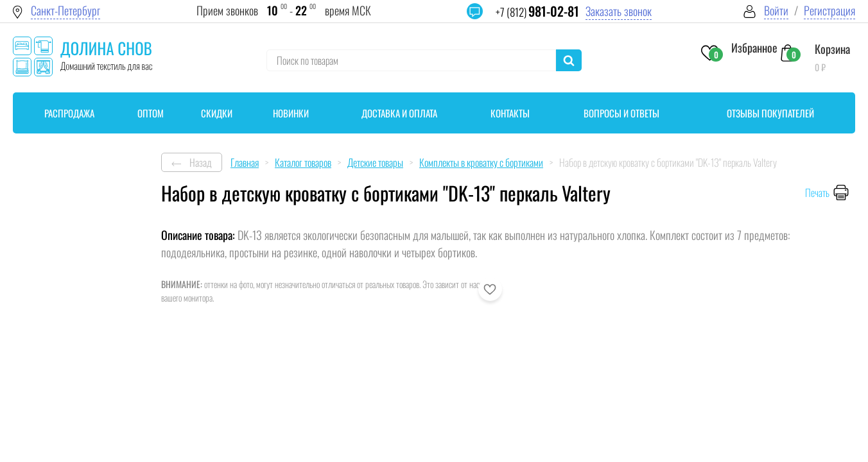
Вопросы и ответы (621, 113)
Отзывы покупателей (770, 113)
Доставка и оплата (399, 113)
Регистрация (829, 11)
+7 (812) (537, 12)
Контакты (510, 113)
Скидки (217, 113)
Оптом (151, 113)
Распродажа (69, 113)
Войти (776, 11)
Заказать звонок (619, 11)
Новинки (291, 113)
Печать (817, 193)
